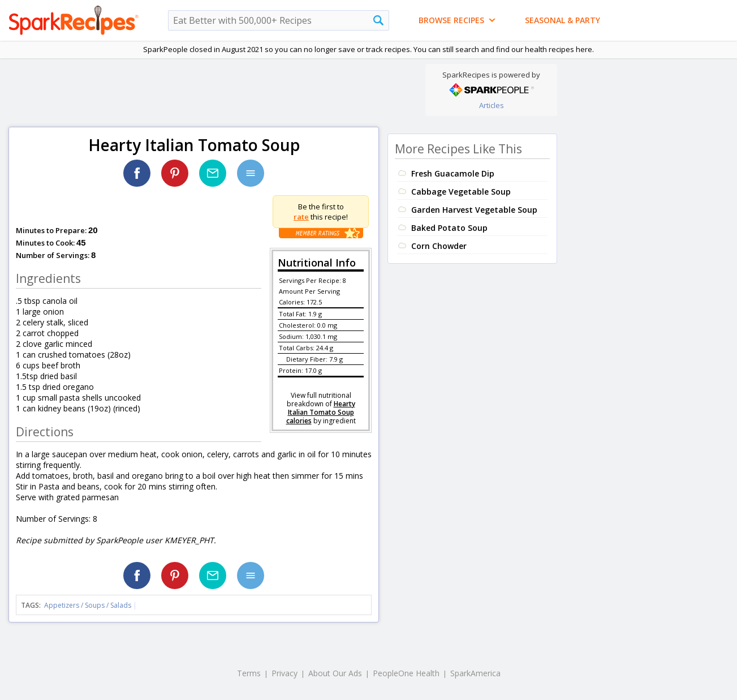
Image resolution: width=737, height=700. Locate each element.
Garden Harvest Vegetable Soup (474, 210)
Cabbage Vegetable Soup (461, 192)
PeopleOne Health (406, 673)
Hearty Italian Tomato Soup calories (321, 412)
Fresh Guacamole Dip (453, 173)
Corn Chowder (439, 246)
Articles (492, 105)
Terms (249, 673)
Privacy (285, 673)
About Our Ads (335, 673)
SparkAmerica (475, 673)
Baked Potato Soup (449, 228)
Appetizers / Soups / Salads (89, 605)
